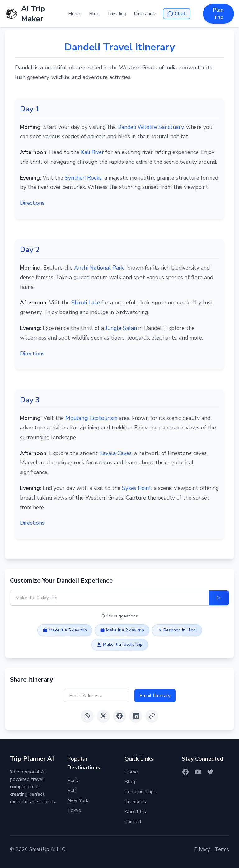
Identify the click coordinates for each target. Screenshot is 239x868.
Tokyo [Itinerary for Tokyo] (74, 810)
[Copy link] (152, 716)
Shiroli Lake (86, 303)
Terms (222, 849)
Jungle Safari (121, 328)
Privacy (202, 849)
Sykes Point (137, 488)
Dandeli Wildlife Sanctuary (150, 127)
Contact (133, 822)
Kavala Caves (115, 453)
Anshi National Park (99, 268)
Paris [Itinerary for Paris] (73, 781)
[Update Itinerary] (219, 598)
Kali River (92, 152)
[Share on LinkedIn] (136, 716)
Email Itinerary (155, 696)
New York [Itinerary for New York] (78, 800)
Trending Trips (140, 792)
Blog (94, 14)
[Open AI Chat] (177, 14)
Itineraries (145, 14)
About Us (135, 812)
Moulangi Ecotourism (91, 418)
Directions (32, 203)
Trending (117, 14)
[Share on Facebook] (119, 716)
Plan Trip (218, 14)
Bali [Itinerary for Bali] (71, 791)
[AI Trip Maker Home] (37, 14)
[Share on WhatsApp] (87, 716)
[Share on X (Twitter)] (103, 716)
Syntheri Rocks (83, 178)
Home (75, 14)
